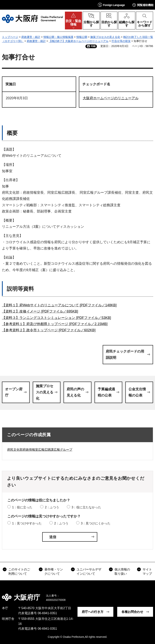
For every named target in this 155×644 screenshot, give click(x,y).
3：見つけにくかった (96, 523)
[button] (111, 5)
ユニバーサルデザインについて (89, 572)
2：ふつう (52, 507)
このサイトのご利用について (19, 572)
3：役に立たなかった (86, 507)
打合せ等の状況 (121, 41)
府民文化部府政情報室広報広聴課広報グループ (40, 450)
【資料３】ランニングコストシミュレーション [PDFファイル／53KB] (56, 318)
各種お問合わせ (132, 612)
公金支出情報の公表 (137, 392)
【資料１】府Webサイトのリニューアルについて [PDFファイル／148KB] (59, 305)
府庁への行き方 (93, 612)
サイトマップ (147, 572)
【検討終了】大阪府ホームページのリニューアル (79, 41)
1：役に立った (22, 507)
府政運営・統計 (31, 37)
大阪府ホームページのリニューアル (111, 98)
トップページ (10, 37)
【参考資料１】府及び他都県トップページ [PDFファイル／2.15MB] (55, 324)
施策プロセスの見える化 (105, 37)
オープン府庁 (14, 392)
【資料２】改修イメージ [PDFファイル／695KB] (40, 311)
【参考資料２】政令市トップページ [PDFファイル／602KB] (49, 330)
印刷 (93, 46)
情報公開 (82, 37)
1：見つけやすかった (27, 523)
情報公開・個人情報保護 (58, 37)
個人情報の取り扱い (122, 572)
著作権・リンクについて (54, 572)
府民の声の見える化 (75, 392)
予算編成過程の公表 (106, 392)
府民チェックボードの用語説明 (125, 355)
